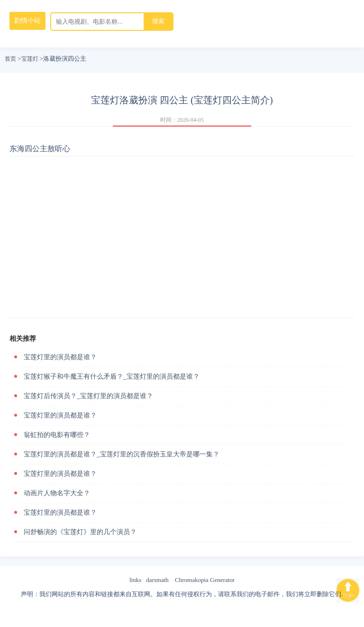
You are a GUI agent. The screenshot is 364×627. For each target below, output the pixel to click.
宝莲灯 (30, 59)
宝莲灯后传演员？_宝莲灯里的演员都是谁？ (88, 396)
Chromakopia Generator (205, 580)
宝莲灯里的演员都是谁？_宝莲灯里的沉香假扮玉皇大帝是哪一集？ (122, 454)
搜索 (158, 21)
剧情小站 (27, 21)
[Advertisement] (182, 237)
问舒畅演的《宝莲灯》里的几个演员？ (80, 532)
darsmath (157, 580)
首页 (10, 59)
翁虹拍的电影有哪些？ (57, 435)
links (135, 580)
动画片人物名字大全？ (57, 493)
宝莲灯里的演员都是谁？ (60, 357)
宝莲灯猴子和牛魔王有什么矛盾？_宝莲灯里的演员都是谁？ (112, 377)
